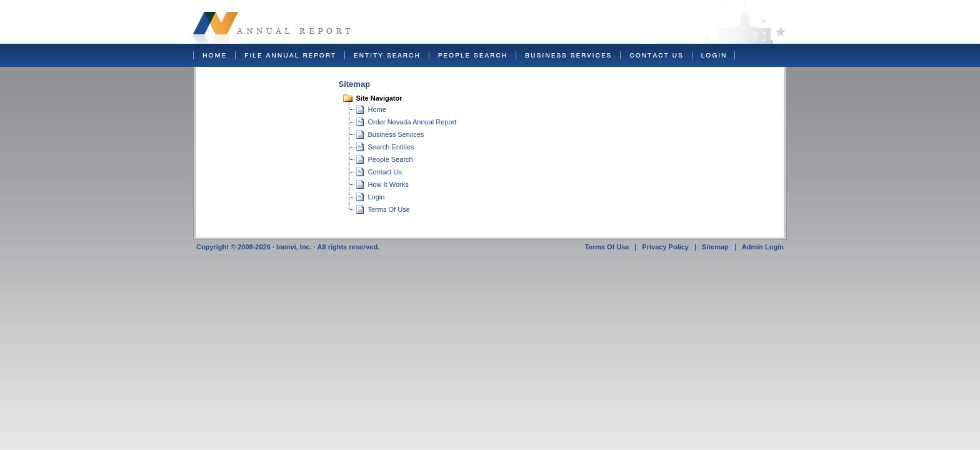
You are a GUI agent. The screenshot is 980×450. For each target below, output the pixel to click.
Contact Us (385, 172)
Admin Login (763, 247)
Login (377, 197)
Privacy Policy (665, 247)
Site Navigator (379, 98)
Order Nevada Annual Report (412, 122)
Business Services (396, 134)
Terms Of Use (389, 209)
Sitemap (715, 247)
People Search (391, 159)
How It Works (388, 184)
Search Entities (391, 147)
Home (377, 109)
